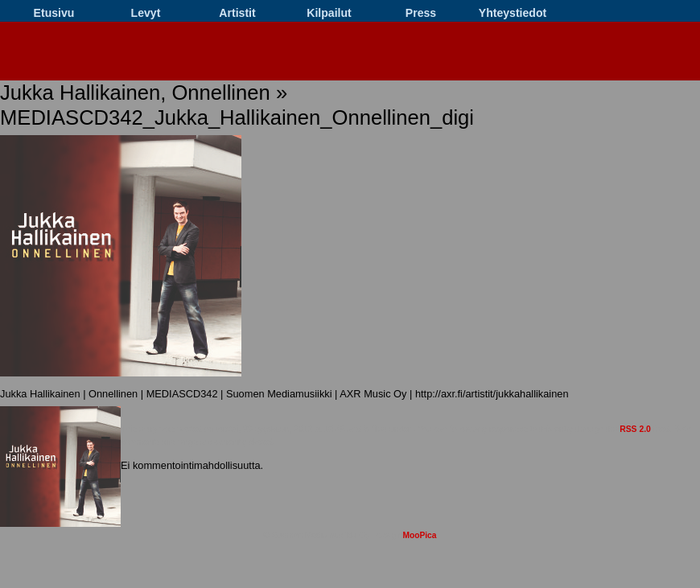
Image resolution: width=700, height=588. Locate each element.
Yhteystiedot (513, 13)
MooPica (419, 535)
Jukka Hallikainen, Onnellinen (135, 93)
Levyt (146, 13)
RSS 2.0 (635, 429)
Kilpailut (329, 13)
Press (421, 13)
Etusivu (54, 13)
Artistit (237, 13)
